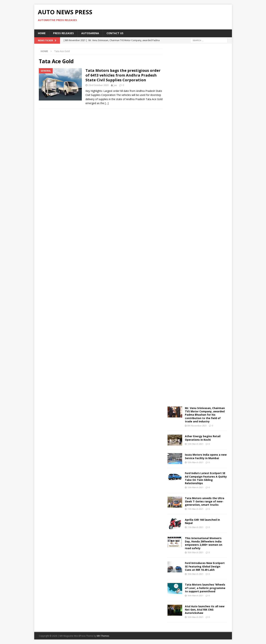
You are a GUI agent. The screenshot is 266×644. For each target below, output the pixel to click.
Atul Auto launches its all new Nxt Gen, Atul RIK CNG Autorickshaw (205, 610)
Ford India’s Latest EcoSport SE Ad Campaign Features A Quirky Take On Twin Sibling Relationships (206, 478)
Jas (115, 85)
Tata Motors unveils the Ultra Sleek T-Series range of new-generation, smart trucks (205, 501)
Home (42, 33)
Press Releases (63, 33)
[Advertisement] (168, 16)
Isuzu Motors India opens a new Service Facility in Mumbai (206, 456)
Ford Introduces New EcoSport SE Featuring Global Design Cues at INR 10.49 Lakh (205, 566)
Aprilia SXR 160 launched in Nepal (202, 521)
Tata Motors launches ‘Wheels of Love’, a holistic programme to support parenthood (205, 588)
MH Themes (103, 636)
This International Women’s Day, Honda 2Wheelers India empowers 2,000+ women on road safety (204, 543)
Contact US (115, 33)
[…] (107, 103)
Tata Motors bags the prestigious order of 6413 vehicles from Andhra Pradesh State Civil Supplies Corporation (123, 75)
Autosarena (90, 33)
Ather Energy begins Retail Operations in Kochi (203, 438)
